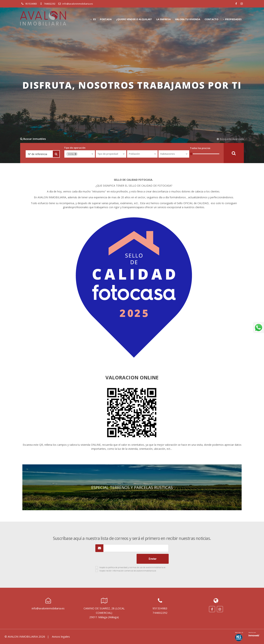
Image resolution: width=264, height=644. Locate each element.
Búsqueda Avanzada (230, 139)
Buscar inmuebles (33, 139)
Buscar (56, 155)
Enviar (153, 559)
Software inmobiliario (254, 635)
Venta (72, 154)
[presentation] (115, 559)
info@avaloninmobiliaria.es (78, 4)
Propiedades (232, 19)
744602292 (47, 4)
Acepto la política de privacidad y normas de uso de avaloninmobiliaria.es (132, 567)
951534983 (29, 4)
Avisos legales (60, 637)
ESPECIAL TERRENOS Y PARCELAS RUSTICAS (132, 487)
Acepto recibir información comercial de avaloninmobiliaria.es (128, 571)
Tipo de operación (75, 148)
